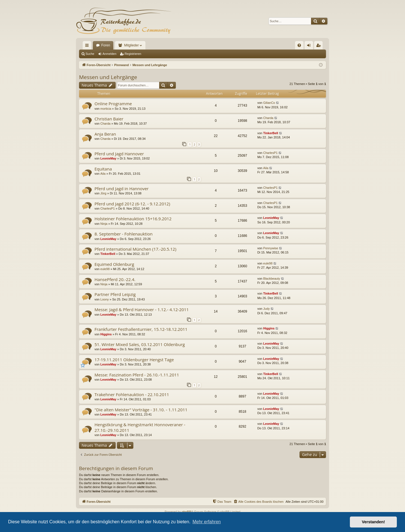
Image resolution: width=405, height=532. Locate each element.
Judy (266, 309)
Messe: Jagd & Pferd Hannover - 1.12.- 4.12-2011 (142, 309)
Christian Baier (109, 119)
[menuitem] (299, 45)
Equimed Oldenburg (114, 264)
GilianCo (269, 103)
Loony (105, 299)
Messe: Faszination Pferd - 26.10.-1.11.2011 (137, 375)
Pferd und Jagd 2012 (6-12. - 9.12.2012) (132, 204)
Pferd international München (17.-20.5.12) (135, 249)
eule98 (105, 269)
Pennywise (271, 248)
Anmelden (109, 54)
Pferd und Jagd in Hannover (122, 188)
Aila (103, 174)
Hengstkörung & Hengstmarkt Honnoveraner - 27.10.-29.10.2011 (140, 427)
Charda (105, 124)
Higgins (106, 334)
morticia (106, 109)
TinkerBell (271, 133)
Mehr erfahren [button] (207, 522)
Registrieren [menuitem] (320, 46)
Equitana (103, 169)
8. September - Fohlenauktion (123, 234)
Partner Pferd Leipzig (115, 294)
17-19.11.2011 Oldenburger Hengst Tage (134, 360)
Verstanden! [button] (373, 522)
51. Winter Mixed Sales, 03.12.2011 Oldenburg (140, 344)
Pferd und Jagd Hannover (119, 154)
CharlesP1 (270, 153)
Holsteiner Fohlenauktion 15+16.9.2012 (133, 219)
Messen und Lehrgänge (108, 77)
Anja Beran (105, 134)
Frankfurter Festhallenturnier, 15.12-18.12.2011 (141, 329)
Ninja (104, 224)
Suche (90, 54)
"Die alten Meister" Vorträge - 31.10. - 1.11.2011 (141, 410)
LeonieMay (108, 158)
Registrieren (133, 54)
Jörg (103, 193)
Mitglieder (131, 45)
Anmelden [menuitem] (310, 46)
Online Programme (113, 104)
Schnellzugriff (88, 46)
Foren (106, 45)
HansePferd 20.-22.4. (115, 279)
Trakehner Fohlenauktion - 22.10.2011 (132, 394)
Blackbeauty (272, 279)
